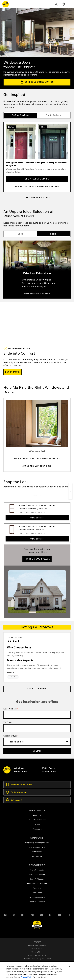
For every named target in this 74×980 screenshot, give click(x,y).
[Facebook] (5, 915)
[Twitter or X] (14, 915)
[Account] (63, 4)
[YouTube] (60, 915)
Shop (21, 234)
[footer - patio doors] (49, 768)
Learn (53, 234)
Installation (13, 677)
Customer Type (10, 736)
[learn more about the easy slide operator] (12, 372)
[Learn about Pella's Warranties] (37, 925)
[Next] (70, 491)
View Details (37, 518)
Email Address (10, 709)
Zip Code (7, 722)
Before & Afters (21, 115)
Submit (37, 751)
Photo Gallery (53, 115)
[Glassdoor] (69, 915)
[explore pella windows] (19, 768)
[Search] (56, 4)
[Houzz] (50, 915)
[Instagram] (23, 915)
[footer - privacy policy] (37, 949)
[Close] (69, 970)
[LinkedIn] (32, 915)
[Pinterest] (41, 915)
